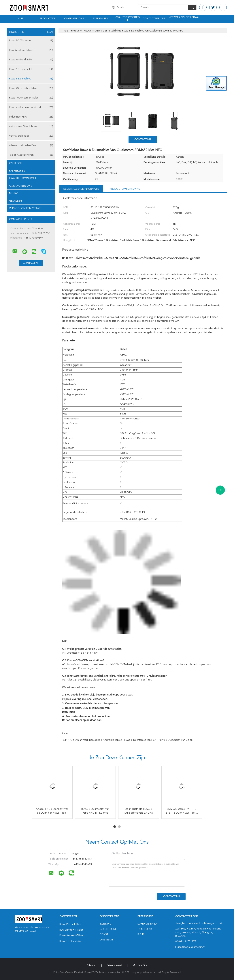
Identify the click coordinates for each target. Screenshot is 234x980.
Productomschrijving (125, 189)
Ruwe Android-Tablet (31, 60)
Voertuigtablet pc (31, 136)
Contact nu (143, 140)
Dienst (104, 934)
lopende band (147, 924)
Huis (21, 19)
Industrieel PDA (31, 117)
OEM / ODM (145, 929)
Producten (47, 19)
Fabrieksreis (101, 19)
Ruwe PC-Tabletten (31, 41)
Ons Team (106, 940)
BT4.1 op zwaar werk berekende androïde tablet (92, 740)
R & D (141, 934)
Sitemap (92, 965)
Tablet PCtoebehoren (31, 155)
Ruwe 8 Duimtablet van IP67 (140, 740)
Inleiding (106, 924)
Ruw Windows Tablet (31, 50)
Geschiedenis (108, 929)
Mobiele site (140, 965)
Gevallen (15, 201)
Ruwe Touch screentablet (31, 98)
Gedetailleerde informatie (81, 189)
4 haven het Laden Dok (31, 145)
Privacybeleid (114, 965)
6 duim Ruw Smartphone (31, 126)
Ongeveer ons (74, 19)
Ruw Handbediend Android (31, 107)
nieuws (14, 193)
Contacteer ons (154, 19)
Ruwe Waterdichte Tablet (31, 88)
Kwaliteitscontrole (127, 19)
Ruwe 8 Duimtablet (31, 79)
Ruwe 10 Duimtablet (31, 69)
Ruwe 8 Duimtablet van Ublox (176, 740)
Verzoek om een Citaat (184, 19)
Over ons (16, 163)
